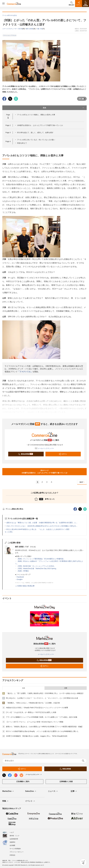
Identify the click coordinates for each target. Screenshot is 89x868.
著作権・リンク (14, 836)
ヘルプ (12, 832)
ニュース (53, 791)
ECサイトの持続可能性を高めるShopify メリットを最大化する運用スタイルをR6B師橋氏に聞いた (42, 731)
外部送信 (12, 855)
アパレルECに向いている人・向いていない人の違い (36, 140)
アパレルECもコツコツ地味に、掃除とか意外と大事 (36, 115)
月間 (66, 688)
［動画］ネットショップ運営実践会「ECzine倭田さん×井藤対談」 (41, 559)
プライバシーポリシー (17, 852)
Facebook (20, 577)
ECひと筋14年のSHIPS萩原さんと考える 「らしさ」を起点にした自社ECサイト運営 (38, 529)
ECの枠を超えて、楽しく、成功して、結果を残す (35, 133)
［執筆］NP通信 (23, 571)
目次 (64, 108)
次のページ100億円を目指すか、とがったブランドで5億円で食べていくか (44, 472)
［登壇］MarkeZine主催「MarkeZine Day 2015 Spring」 (37, 568)
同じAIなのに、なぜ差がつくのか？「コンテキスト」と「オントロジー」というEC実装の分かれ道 (42, 698)
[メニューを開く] (3, 3)
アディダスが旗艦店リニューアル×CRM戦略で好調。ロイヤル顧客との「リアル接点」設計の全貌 (42, 717)
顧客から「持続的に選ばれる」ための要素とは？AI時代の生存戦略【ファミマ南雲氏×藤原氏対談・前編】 (45, 727)
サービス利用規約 (15, 849)
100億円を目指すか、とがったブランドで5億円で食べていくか (40, 125)
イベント (30, 801)
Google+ (20, 579)
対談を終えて (22, 143)
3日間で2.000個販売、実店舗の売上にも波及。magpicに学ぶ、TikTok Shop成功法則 (37, 736)
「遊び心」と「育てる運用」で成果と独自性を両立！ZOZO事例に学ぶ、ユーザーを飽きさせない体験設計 (45, 693)
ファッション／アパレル (10, 35)
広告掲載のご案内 (23, 781)
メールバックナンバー (44, 448)
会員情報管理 (14, 839)
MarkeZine (8, 791)
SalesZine (31, 791)
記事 (74, 791)
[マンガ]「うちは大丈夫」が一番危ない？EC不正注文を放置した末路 (31, 712)
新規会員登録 (25, 454)
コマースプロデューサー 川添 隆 (12, 29)
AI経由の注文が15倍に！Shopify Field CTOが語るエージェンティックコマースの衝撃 (37, 708)
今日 (24, 688)
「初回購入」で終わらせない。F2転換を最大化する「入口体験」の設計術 (33, 703)
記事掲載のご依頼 (66, 781)
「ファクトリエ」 (25, 372)
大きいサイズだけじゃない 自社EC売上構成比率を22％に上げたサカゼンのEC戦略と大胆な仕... (42, 526)
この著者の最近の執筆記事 (25, 586)
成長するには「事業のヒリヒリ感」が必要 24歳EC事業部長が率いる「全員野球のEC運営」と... (42, 523)
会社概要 (12, 845)
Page (8, 125)
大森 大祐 (39, 29)
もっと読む (9, 532)
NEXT (82, 482)
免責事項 (12, 842)
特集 (6, 801)
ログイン (63, 454)
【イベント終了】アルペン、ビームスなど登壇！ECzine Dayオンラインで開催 (35, 722)
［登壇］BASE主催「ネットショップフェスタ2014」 (36, 566)
